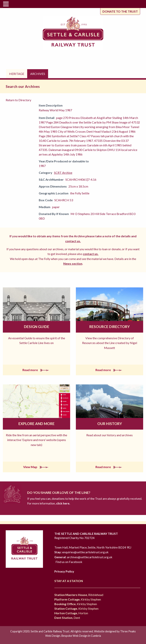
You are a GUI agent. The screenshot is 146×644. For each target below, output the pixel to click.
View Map (37, 467)
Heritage (17, 74)
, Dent (67, 618)
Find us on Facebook (69, 562)
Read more (36, 370)
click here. (63, 503)
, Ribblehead (79, 595)
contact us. (73, 241)
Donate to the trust (120, 11)
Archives (38, 74)
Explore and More (36, 424)
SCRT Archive (63, 173)
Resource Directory (109, 327)
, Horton (71, 613)
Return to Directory (18, 100)
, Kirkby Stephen (78, 599)
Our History (110, 424)
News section (73, 263)
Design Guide (37, 327)
